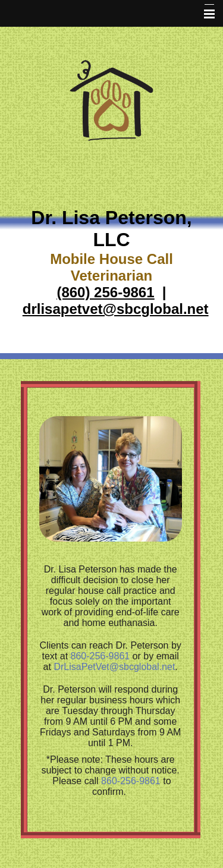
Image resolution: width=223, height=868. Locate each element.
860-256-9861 (100, 656)
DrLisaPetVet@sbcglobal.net (114, 667)
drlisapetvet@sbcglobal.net (116, 309)
